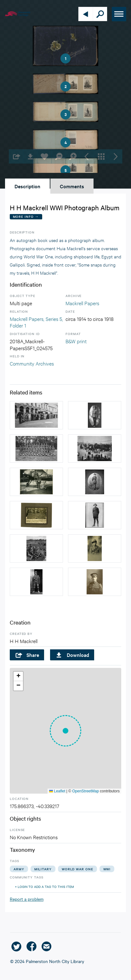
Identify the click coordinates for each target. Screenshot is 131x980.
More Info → (26, 216)
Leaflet (57, 791)
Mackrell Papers (82, 303)
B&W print (76, 341)
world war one (77, 869)
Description (27, 186)
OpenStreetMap (85, 791)
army (19, 869)
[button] (65, 731)
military (43, 869)
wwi (107, 869)
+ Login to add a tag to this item (44, 886)
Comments (72, 186)
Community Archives (32, 363)
